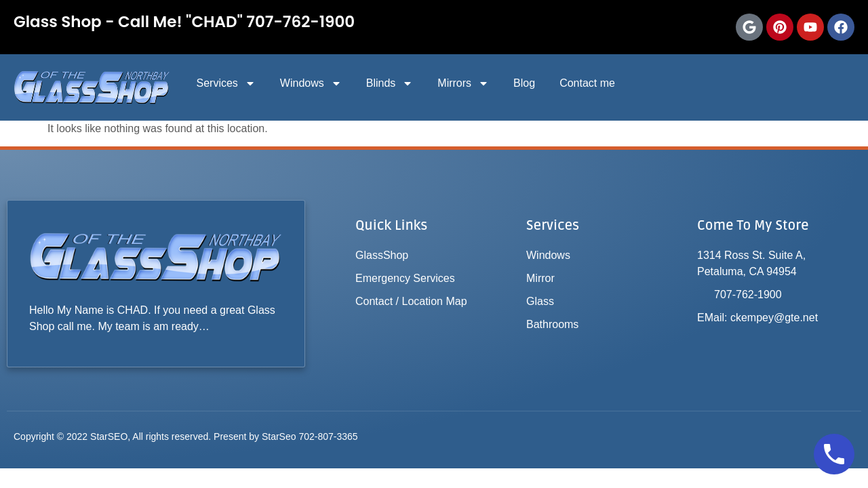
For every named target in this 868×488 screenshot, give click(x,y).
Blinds (390, 83)
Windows (311, 83)
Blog (524, 83)
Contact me (587, 83)
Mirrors (463, 83)
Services (225, 83)
